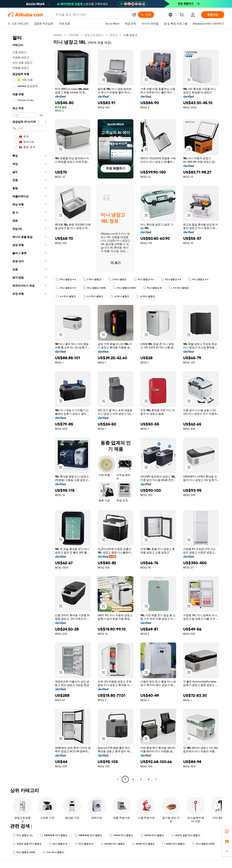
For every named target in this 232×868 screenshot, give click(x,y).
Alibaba (58, 35)
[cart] (182, 15)
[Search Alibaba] (92, 15)
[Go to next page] (156, 779)
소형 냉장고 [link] (130, 35)
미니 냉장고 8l (152, 288)
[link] (227, 831)
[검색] (146, 15)
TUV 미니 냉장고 (53, 852)
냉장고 (113, 35)
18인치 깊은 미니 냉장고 (186, 835)
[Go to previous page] (118, 779)
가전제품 (73, 35)
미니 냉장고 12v (23, 835)
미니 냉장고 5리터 (94, 288)
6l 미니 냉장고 (120, 296)
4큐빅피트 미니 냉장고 (54, 835)
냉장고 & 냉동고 (94, 35)
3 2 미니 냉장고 (66, 296)
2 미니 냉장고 (92, 279)
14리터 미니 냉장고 (121, 835)
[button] (134, 15)
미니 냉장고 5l (58, 844)
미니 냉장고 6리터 (203, 844)
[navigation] (29, 408)
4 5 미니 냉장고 (179, 288)
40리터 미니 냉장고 (113, 844)
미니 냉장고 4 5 (198, 279)
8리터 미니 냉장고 (143, 844)
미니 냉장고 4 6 (66, 279)
